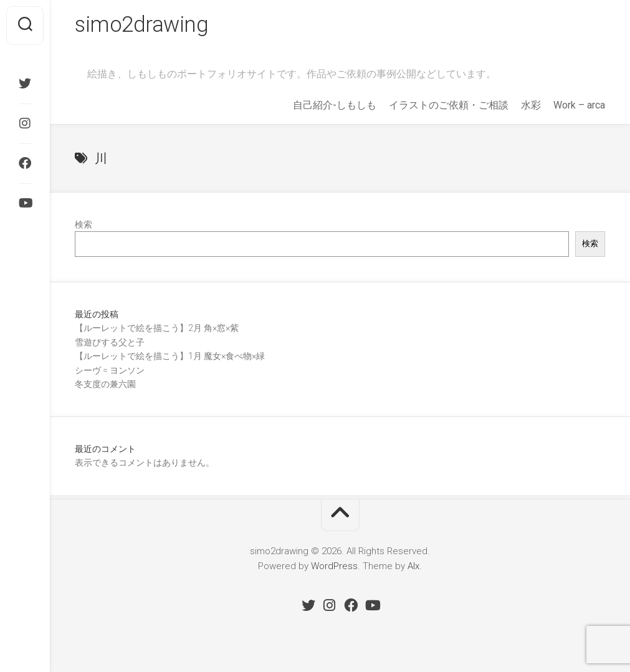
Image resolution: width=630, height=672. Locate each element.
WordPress (334, 568)
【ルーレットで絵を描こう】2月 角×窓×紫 (157, 330)
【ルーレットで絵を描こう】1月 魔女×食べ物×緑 (170, 358)
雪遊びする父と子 (110, 344)
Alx (413, 568)
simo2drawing (143, 26)
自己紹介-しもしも (335, 107)
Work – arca (579, 107)
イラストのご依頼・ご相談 (449, 107)
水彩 (531, 107)
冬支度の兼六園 (105, 386)
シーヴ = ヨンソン (110, 372)
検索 (84, 226)
